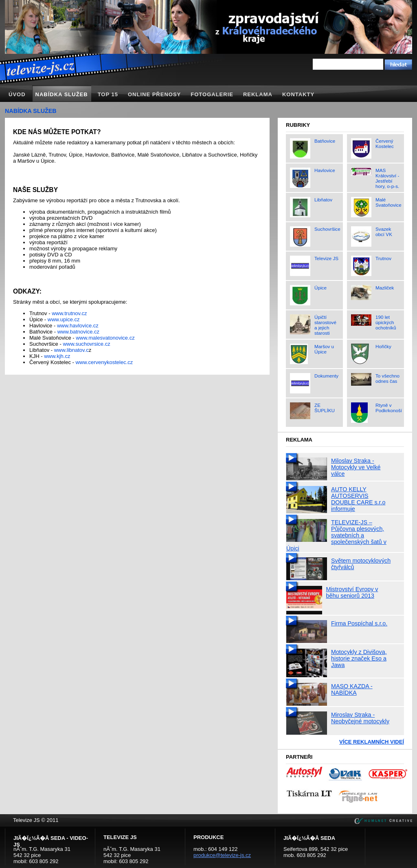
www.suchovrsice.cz (86, 344)
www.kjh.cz (57, 356)
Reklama (258, 94)
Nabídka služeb (62, 94)
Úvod (17, 94)
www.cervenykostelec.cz (104, 362)
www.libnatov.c (71, 350)
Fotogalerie (212, 94)
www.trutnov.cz (69, 313)
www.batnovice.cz (78, 332)
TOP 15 (108, 94)
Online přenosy (154, 94)
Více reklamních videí (372, 742)
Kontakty (298, 94)
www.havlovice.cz (78, 326)
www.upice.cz (64, 319)
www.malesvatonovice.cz (105, 338)
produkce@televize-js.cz (222, 855)
